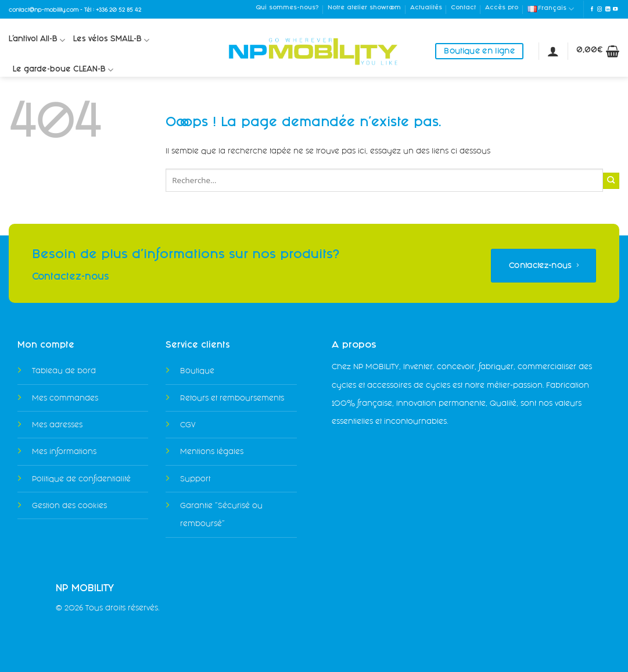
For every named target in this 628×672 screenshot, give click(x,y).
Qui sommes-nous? (287, 8)
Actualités (426, 8)
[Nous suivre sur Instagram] (600, 9)
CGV (188, 425)
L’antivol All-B (37, 40)
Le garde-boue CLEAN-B (63, 70)
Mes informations (64, 451)
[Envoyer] (611, 181)
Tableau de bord (64, 371)
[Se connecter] (553, 51)
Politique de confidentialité (81, 479)
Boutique (197, 371)
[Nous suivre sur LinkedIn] (608, 9)
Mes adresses (57, 425)
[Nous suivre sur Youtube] (615, 9)
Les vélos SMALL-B (111, 40)
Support (195, 479)
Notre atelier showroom (364, 8)
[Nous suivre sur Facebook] (592, 9)
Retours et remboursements (232, 398)
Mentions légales (212, 451)
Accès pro (502, 8)
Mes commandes (65, 398)
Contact (463, 8)
